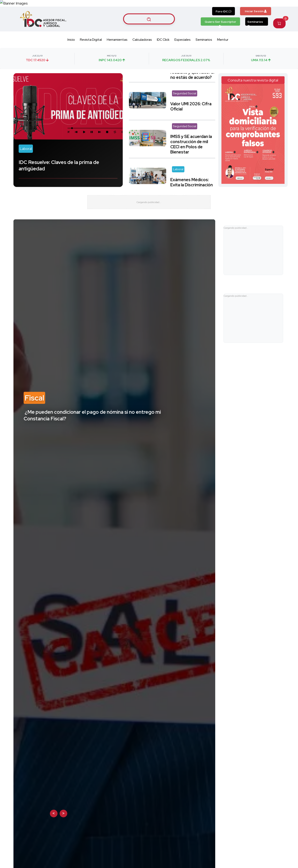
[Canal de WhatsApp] (273, 11)
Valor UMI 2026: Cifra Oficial (191, 116)
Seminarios (255, 37)
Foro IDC (223, 26)
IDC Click (163, 54)
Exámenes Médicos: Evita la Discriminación (192, 192)
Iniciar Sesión (256, 26)
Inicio (71, 54)
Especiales (183, 54)
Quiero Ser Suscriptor (220, 37)
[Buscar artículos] (149, 33)
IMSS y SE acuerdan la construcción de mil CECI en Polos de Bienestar (191, 154)
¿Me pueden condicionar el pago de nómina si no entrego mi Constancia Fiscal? (92, 435)
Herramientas (117, 54)
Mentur (223, 54)
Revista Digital (91, 54)
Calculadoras (142, 54)
